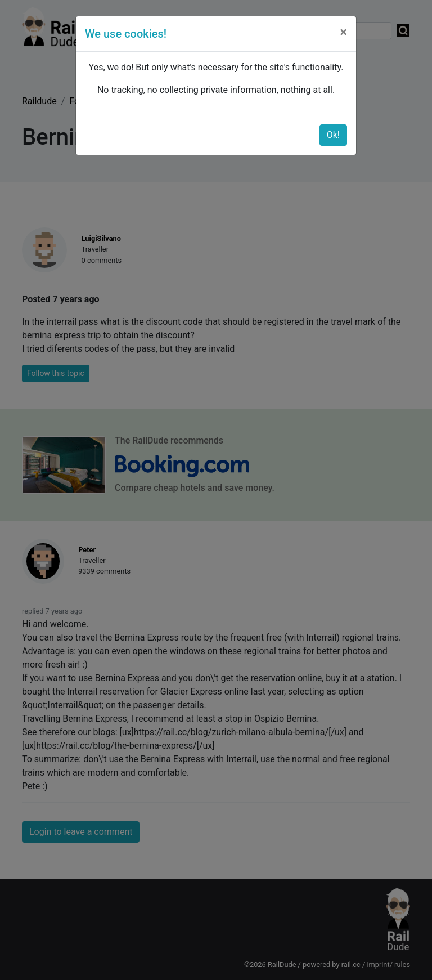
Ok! (333, 135)
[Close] (343, 32)
